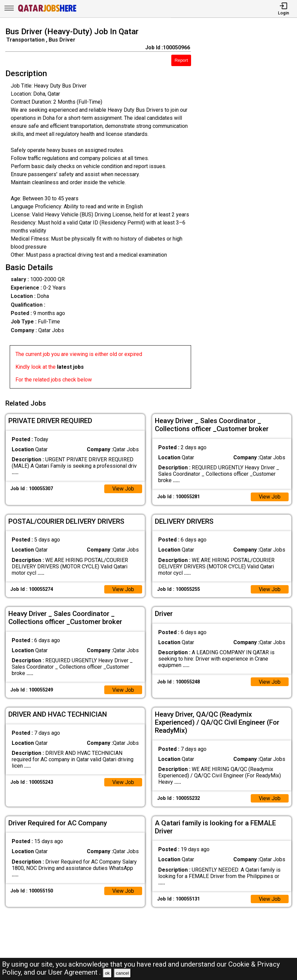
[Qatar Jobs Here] (47, 11)
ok (107, 973)
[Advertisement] (248, 209)
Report (181, 60)
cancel (123, 973)
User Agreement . (75, 972)
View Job (123, 488)
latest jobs (70, 367)
